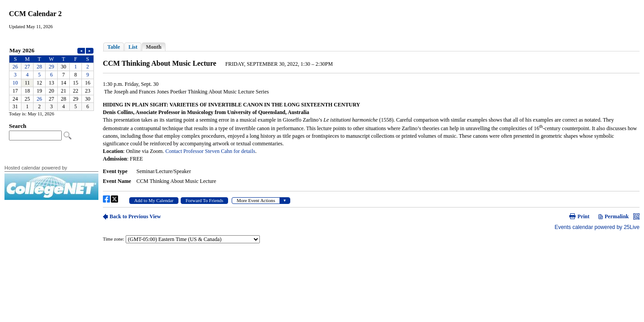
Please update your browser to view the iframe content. (51, 78)
